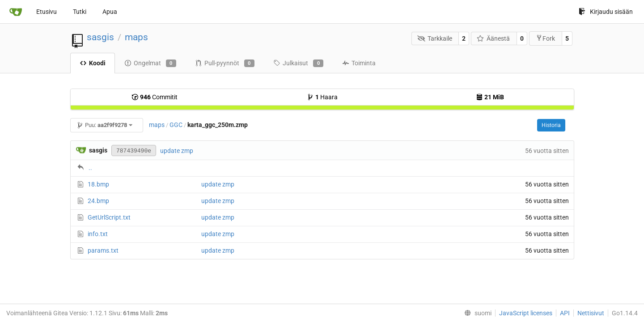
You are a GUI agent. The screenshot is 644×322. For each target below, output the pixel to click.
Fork (545, 38)
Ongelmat (150, 64)
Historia (551, 125)
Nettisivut (591, 313)
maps (136, 37)
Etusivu (47, 12)
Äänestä (494, 38)
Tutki (80, 12)
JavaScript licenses (526, 313)
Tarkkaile (435, 38)
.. (90, 168)
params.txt (103, 250)
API (565, 313)
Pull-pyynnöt (225, 64)
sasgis (100, 37)
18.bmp (98, 184)
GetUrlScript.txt (109, 217)
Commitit (155, 97)
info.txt (98, 234)
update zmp (177, 151)
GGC (176, 125)
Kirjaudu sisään (606, 12)
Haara (322, 97)
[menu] (476, 313)
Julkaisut (298, 64)
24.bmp (98, 201)
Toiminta (359, 63)
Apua (110, 12)
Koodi (93, 63)
